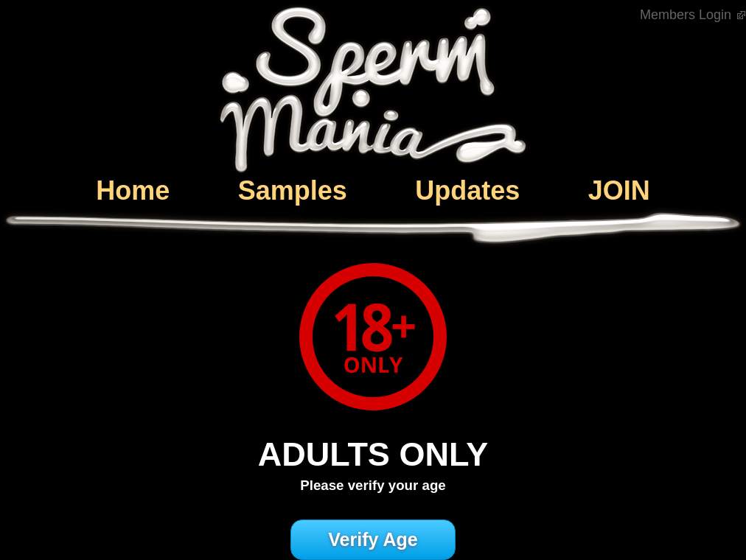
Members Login (693, 15)
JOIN (619, 190)
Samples (293, 190)
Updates (467, 190)
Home (133, 190)
